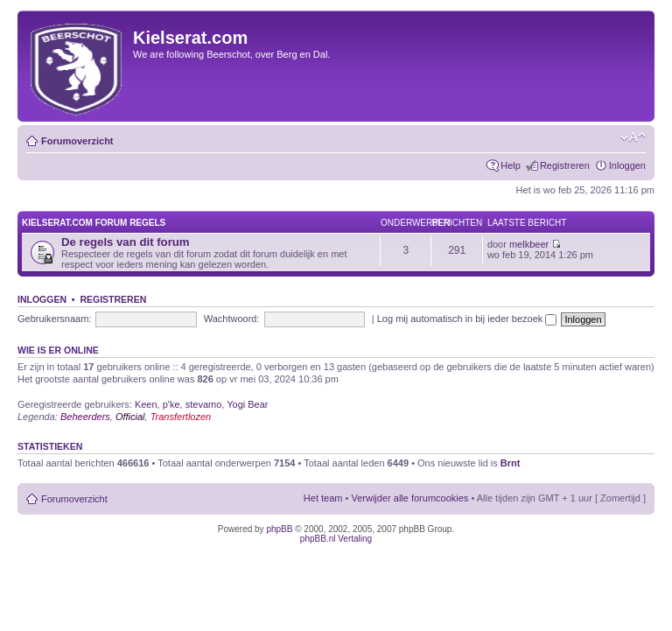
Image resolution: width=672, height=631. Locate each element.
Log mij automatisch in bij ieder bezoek (467, 319)
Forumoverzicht (77, 141)
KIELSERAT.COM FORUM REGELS (94, 223)
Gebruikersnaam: (54, 319)
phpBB (279, 529)
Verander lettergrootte (633, 137)
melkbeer (529, 244)
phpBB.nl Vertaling (336, 539)
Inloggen (627, 165)
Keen (146, 404)
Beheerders (85, 417)
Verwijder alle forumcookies (409, 498)
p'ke (171, 404)
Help (511, 165)
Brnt (511, 463)
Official (130, 417)
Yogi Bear (247, 404)
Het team (323, 498)
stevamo (204, 404)
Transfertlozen (181, 417)
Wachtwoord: (232, 319)
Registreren (565, 165)
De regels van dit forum (126, 242)
